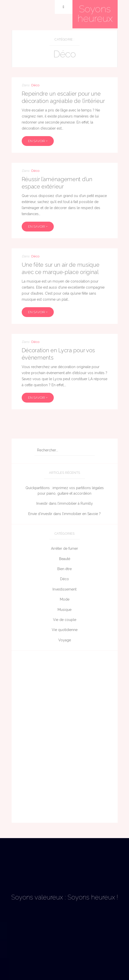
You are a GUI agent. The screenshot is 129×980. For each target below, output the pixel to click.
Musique (64, 610)
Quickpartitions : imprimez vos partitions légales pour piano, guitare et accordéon (65, 491)
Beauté (65, 559)
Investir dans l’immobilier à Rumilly (65, 503)
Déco (35, 85)
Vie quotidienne (65, 630)
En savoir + (38, 141)
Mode (65, 599)
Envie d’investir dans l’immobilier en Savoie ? (64, 514)
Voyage (65, 640)
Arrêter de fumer (64, 548)
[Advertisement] (65, 738)
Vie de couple (65, 620)
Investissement (64, 589)
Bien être (64, 569)
